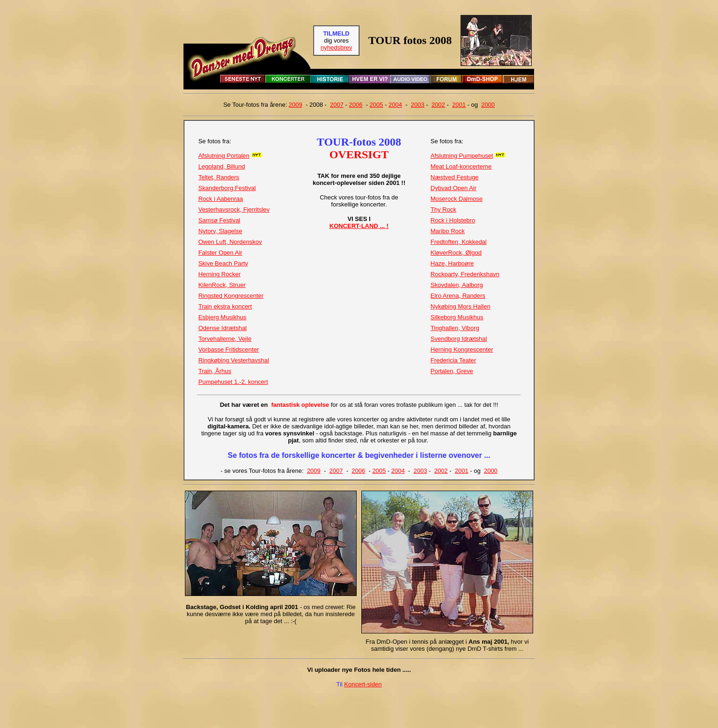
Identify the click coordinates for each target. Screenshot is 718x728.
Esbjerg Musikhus (223, 317)
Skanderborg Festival (227, 188)
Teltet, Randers (219, 177)
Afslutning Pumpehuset (462, 156)
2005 (377, 105)
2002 (438, 105)
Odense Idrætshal (223, 328)
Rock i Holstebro (453, 220)
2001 (459, 105)
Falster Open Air (220, 253)
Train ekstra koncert (225, 306)
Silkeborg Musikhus (457, 317)
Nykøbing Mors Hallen (461, 306)
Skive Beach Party (223, 263)
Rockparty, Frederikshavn (465, 274)
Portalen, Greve (452, 371)
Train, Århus (215, 371)
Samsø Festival (220, 220)
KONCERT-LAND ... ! (359, 226)
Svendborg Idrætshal (459, 339)
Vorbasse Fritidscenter (229, 349)
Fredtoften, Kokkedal (459, 242)
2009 (296, 105)
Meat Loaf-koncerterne (461, 166)
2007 (337, 105)
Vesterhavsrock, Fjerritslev (234, 210)
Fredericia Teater (453, 360)
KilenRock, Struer (222, 285)
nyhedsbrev (336, 48)
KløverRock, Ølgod (456, 253)
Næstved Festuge (455, 177)
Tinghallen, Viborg (455, 328)
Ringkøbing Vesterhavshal (234, 360)
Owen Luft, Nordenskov (230, 242)
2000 (488, 105)
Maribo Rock (448, 231)
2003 (418, 105)
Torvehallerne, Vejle (225, 339)
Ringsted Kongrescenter (231, 296)
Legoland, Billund (222, 166)
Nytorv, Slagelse (220, 231)
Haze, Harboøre (452, 263)
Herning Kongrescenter (462, 349)
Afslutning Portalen (224, 156)
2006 (356, 105)
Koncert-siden (363, 684)
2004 (395, 105)
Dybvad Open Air (454, 188)
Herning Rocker (220, 274)
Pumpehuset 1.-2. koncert (233, 382)
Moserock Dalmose (457, 199)
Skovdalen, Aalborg (457, 285)
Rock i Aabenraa (221, 199)
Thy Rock (443, 210)
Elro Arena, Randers (458, 296)
